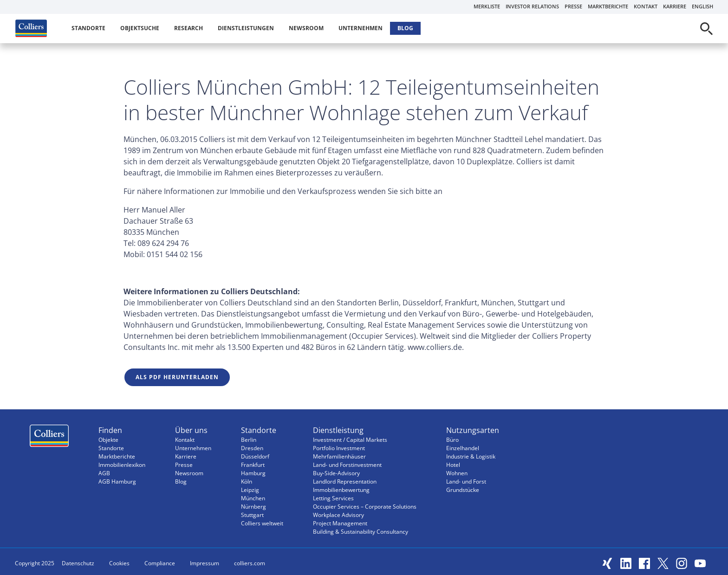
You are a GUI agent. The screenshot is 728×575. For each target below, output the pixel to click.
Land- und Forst (466, 481)
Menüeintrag (49, 438)
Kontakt (646, 6)
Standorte (88, 28)
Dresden (252, 448)
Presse (573, 6)
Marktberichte (608, 6)
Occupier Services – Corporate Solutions (365, 507)
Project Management (340, 523)
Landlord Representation (345, 481)
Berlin (249, 440)
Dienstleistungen (246, 28)
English (702, 6)
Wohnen (457, 473)
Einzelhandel (463, 448)
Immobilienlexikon (122, 465)
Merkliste (487, 6)
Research (188, 28)
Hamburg (253, 473)
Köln (247, 481)
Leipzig (250, 490)
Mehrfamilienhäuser (339, 456)
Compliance (160, 563)
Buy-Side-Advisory (336, 473)
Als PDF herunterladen (177, 377)
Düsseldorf (255, 456)
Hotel (453, 465)
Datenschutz (78, 563)
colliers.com (250, 563)
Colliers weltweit (262, 523)
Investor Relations (532, 6)
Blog (405, 28)
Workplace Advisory (338, 515)
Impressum (205, 563)
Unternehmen (361, 28)
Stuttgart (252, 515)
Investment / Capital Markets (350, 440)
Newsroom (306, 28)
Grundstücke (463, 490)
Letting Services (333, 498)
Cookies (119, 563)
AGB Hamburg (117, 481)
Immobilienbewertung (341, 490)
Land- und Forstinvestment (347, 465)
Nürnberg (253, 507)
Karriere (675, 6)
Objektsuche (140, 28)
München (253, 498)
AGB (104, 473)
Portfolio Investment (339, 448)
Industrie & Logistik (471, 456)
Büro (452, 440)
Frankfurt (253, 465)
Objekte (108, 440)
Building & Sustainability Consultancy (361, 532)
